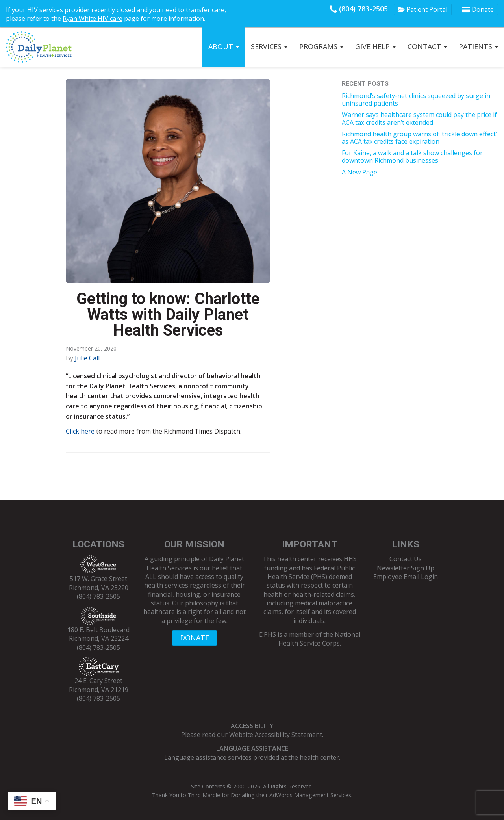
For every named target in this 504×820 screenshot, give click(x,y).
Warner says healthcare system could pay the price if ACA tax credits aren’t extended (419, 118)
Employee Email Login (406, 577)
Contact (427, 46)
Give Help (375, 46)
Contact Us (406, 559)
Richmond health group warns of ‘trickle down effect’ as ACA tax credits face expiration (419, 138)
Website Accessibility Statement (276, 735)
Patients (478, 46)
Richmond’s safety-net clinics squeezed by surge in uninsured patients (416, 99)
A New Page (359, 172)
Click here (80, 431)
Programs (321, 46)
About (224, 46)
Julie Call (87, 358)
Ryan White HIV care (93, 19)
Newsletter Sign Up (406, 568)
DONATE (195, 638)
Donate (478, 9)
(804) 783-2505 (359, 9)
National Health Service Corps (319, 639)
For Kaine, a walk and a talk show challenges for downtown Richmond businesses (412, 157)
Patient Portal (423, 9)
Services (269, 46)
